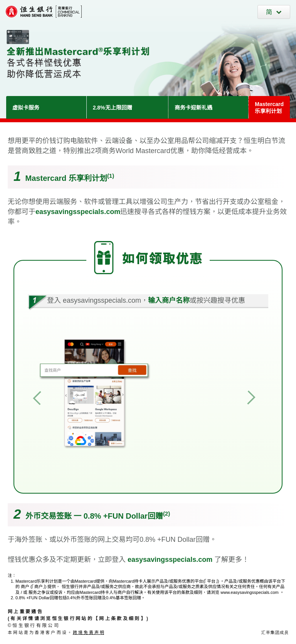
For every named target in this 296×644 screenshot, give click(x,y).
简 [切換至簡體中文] (269, 12)
